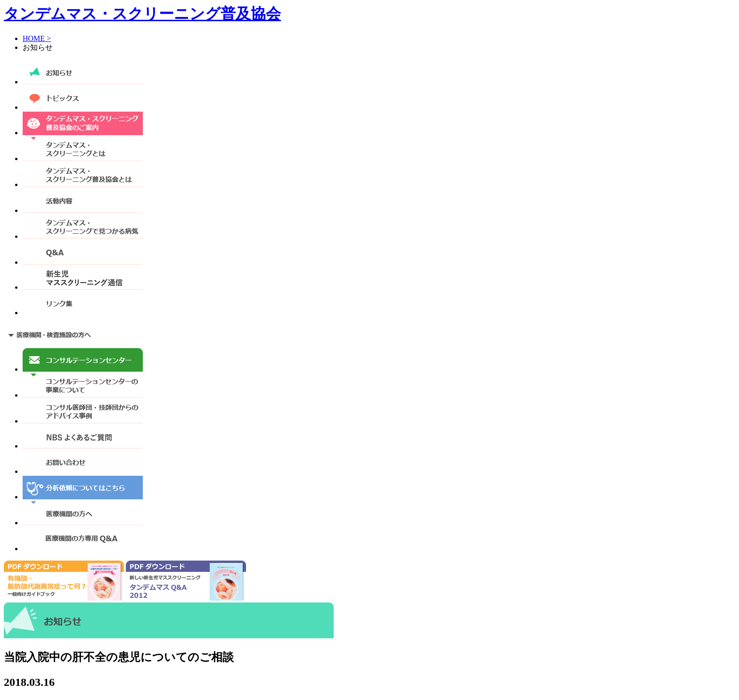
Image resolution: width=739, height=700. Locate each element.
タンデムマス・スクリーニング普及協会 (142, 14)
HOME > (37, 38)
